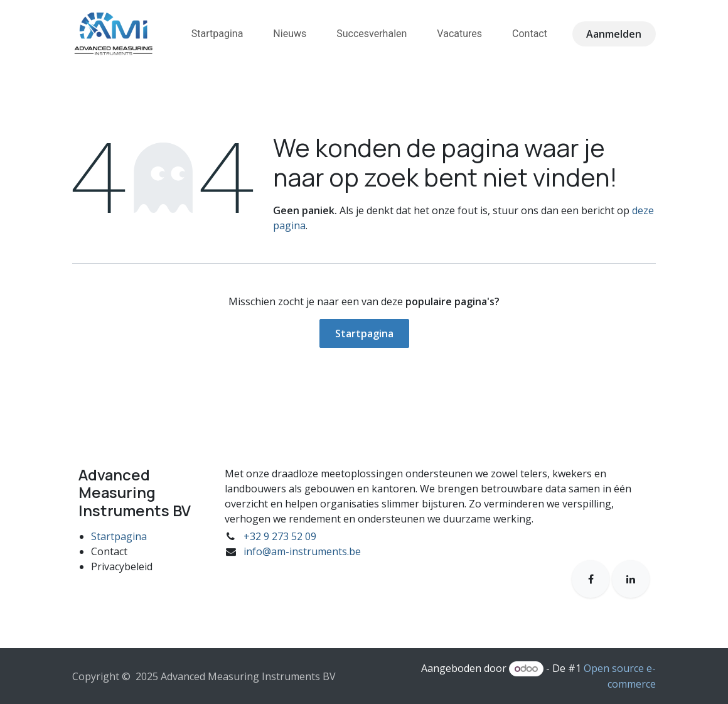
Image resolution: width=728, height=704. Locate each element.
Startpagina (364, 333)
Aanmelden (614, 34)
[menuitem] (217, 34)
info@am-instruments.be (302, 551)
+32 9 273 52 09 (280, 536)
